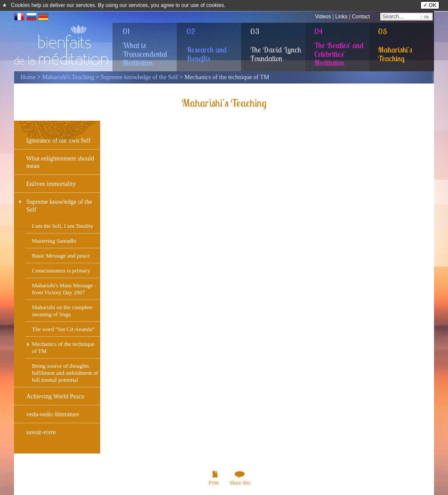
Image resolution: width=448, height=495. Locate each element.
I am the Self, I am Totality (63, 226)
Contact (361, 17)
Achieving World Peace (55, 396)
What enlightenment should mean (60, 162)
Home (28, 77)
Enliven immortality (51, 184)
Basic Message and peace (61, 256)
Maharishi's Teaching (68, 77)
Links (341, 17)
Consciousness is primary (61, 270)
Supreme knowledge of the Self (139, 77)
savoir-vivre (41, 432)
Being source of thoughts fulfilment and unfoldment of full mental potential (65, 373)
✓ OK (430, 5)
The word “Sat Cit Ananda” (63, 329)
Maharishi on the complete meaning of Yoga (62, 311)
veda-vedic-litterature (52, 414)
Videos (323, 17)
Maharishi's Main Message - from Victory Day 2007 (64, 289)
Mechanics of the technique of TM (63, 347)
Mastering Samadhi (54, 241)
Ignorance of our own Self (58, 141)
